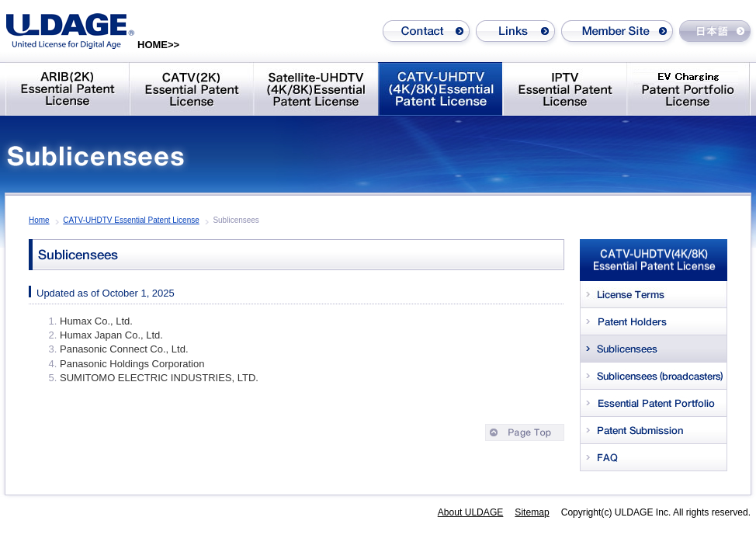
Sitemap (532, 512)
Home (39, 220)
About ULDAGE (471, 512)
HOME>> (158, 45)
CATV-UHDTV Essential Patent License (131, 220)
